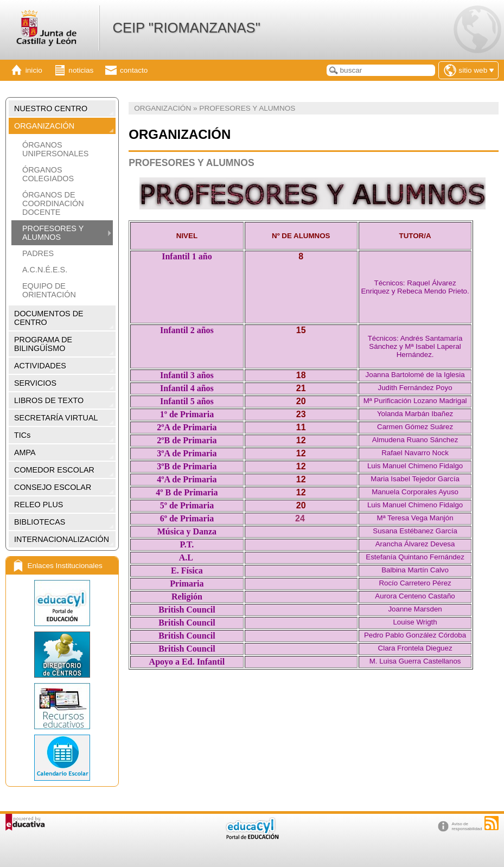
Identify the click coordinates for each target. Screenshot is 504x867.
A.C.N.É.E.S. (45, 270)
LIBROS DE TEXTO (49, 400)
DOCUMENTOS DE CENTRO (49, 318)
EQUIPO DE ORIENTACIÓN (49, 290)
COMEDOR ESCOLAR (54, 470)
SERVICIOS (35, 383)
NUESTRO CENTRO (51, 109)
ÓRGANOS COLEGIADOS (48, 174)
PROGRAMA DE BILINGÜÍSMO (43, 344)
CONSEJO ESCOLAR (53, 487)
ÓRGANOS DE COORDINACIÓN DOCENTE (53, 203)
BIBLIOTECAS (40, 522)
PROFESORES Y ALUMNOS (53, 233)
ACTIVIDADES (40, 366)
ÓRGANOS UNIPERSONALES (55, 149)
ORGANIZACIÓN (44, 126)
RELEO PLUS (39, 505)
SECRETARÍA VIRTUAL (56, 418)
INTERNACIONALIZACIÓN (62, 539)
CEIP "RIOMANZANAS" (186, 28)
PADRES (38, 253)
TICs (22, 435)
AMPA (25, 452)
